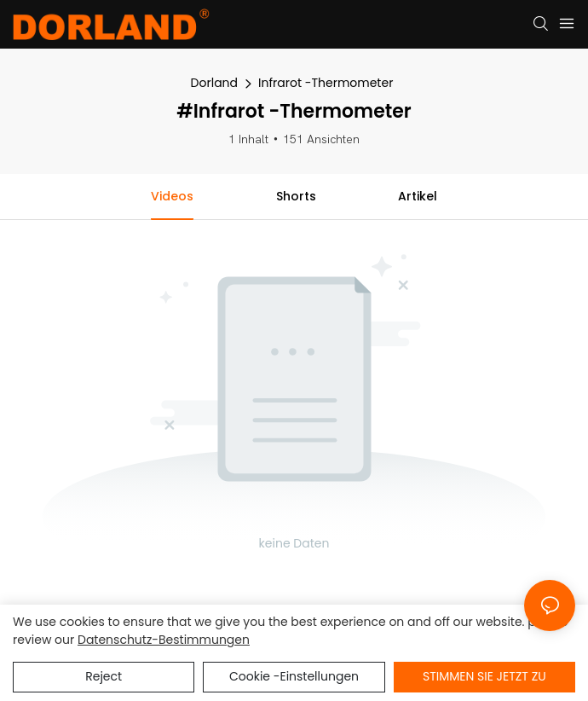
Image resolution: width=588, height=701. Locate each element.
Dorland (214, 83)
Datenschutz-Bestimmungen (164, 640)
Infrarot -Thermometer (326, 83)
